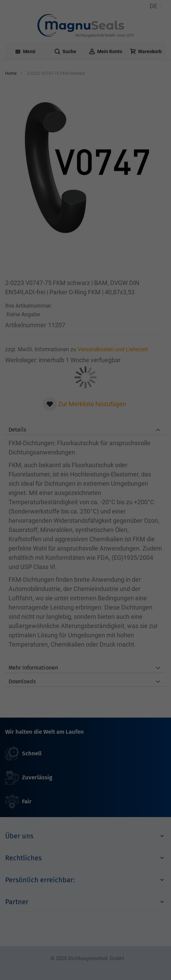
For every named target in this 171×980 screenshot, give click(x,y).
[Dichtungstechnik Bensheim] (86, 26)
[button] (156, 6)
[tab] (85, 428)
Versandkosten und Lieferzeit (113, 349)
